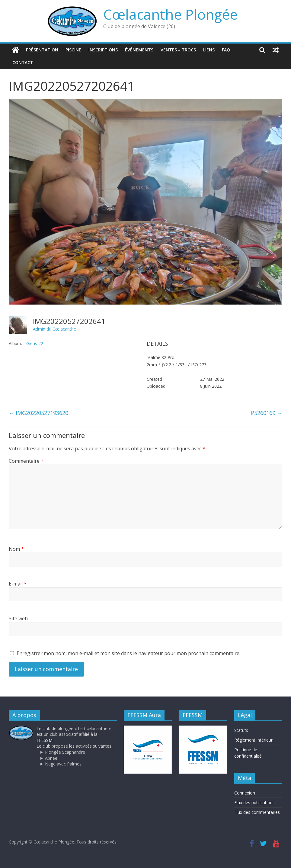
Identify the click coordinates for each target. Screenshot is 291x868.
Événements (139, 50)
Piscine (73, 50)
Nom (16, 549)
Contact (23, 62)
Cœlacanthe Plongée (170, 14)
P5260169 (267, 413)
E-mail (18, 584)
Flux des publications (254, 803)
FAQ (226, 50)
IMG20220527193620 (38, 413)
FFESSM (45, 740)
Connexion (245, 793)
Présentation (42, 50)
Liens (209, 50)
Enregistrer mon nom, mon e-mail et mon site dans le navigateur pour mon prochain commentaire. (128, 653)
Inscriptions (103, 50)
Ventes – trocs (178, 50)
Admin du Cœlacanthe (54, 329)
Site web (18, 618)
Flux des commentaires (257, 812)
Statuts (241, 730)
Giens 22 (35, 343)
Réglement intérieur (253, 740)
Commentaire (26, 461)
